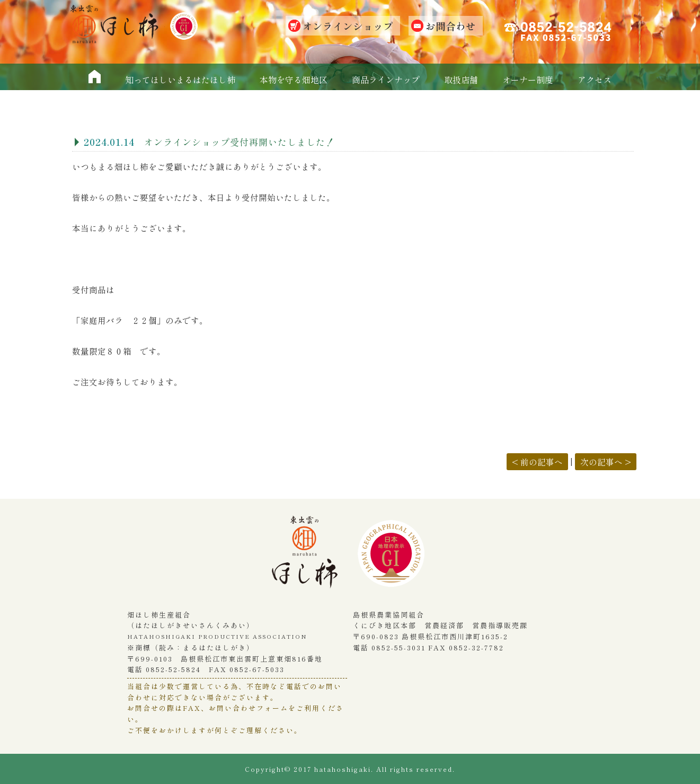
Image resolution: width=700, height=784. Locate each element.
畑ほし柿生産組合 (117, 24)
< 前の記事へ (537, 462)
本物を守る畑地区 (294, 80)
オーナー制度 (528, 80)
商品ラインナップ (386, 80)
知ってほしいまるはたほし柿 (180, 80)
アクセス (595, 80)
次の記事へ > (606, 462)
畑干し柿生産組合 (310, 557)
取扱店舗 (461, 80)
